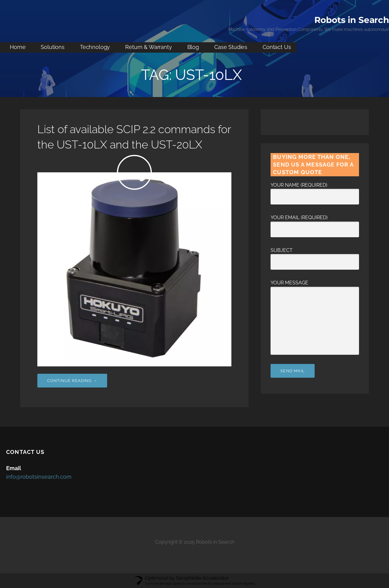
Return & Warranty (148, 47)
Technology (95, 47)
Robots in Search (352, 20)
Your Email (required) (315, 223)
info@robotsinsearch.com (39, 477)
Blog (193, 47)
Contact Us (277, 47)
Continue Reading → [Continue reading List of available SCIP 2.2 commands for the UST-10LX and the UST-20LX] (72, 381)
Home (18, 47)
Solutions (53, 47)
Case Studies (231, 47)
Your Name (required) (315, 191)
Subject (315, 256)
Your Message (315, 287)
